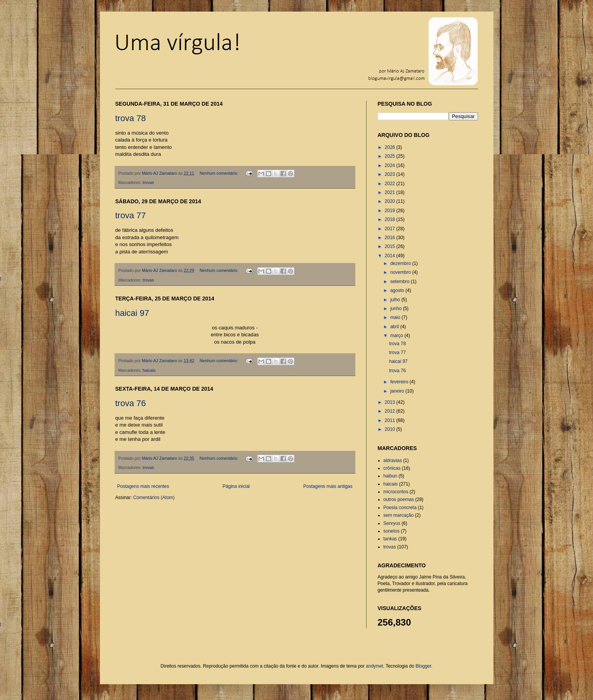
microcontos (396, 492)
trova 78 (131, 118)
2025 (390, 156)
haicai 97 (132, 313)
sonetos (392, 531)
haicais (149, 370)
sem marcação (399, 515)
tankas (390, 539)
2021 (390, 192)
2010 (390, 429)
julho (396, 300)
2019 (390, 211)
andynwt (374, 666)
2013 (390, 402)
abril (395, 327)
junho (396, 309)
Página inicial (236, 486)
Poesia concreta (400, 508)
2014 (390, 256)
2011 (390, 420)
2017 (390, 229)
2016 (390, 238)
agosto (398, 290)
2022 (390, 184)
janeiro (398, 391)
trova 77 (131, 215)
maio (396, 317)
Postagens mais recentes (143, 486)
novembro (401, 272)
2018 (390, 219)
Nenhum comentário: (219, 173)
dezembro (401, 263)
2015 (390, 246)
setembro (400, 282)
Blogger (423, 666)
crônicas (392, 468)
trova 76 (131, 403)
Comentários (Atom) (154, 498)
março (397, 336)
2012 (390, 411)
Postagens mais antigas (328, 486)
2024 (390, 165)
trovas (148, 182)
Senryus (392, 523)
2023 (390, 174)
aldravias (393, 460)
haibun (390, 476)
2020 (390, 201)
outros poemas (399, 499)
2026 (390, 147)
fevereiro (400, 382)
